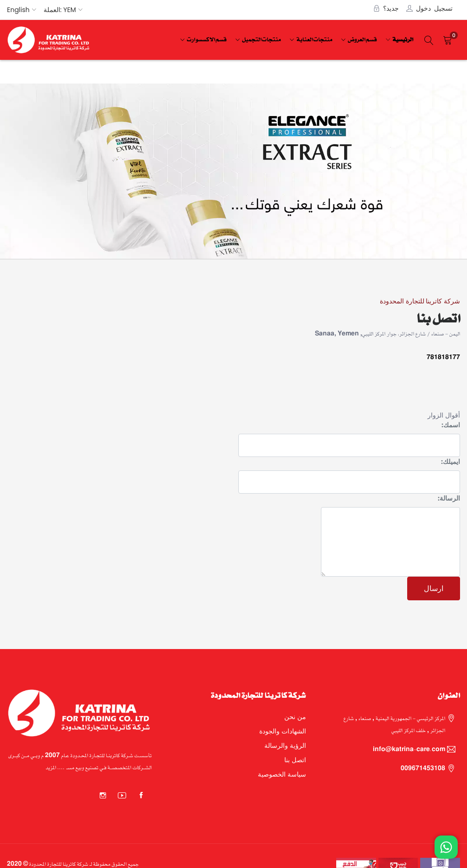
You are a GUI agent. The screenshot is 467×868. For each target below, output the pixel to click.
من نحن (295, 717)
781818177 (443, 357)
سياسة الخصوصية (282, 774)
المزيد (51, 767)
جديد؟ (391, 8)
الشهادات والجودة (283, 731)
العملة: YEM (60, 10)
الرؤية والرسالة (285, 746)
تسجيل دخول (434, 8)
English (18, 10)
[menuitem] (402, 40)
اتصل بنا (295, 760)
